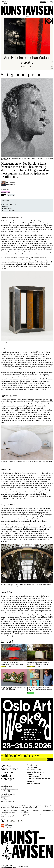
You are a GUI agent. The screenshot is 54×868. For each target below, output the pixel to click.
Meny (51, 2)
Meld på (50, 760)
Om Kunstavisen (34, 783)
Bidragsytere (32, 767)
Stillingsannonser (34, 770)
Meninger (7, 779)
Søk (48, 2)
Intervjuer (7, 772)
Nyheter (6, 766)
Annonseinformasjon (35, 772)
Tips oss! (43, 2)
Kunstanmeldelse (6, 192)
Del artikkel (11, 195)
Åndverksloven (33, 776)
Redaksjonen (32, 765)
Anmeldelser (9, 769)
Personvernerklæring (35, 774)
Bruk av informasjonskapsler (39, 779)
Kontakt (31, 781)
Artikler (6, 776)
